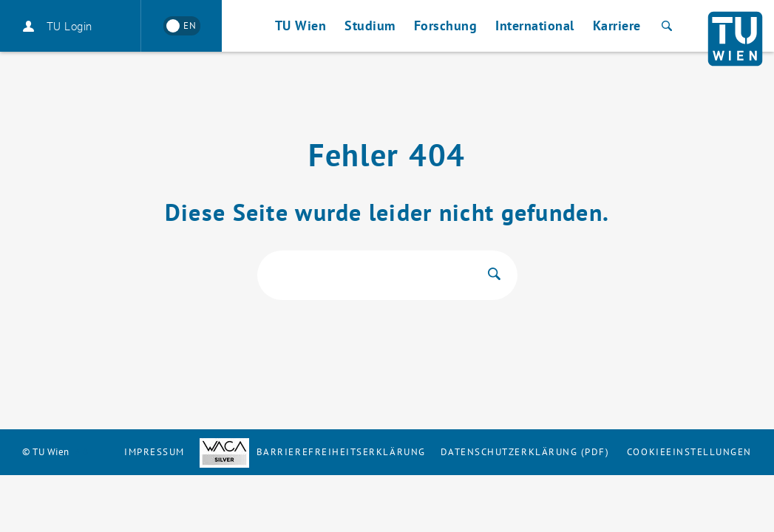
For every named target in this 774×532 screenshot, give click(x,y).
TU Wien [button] (301, 25)
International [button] (535, 25)
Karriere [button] (617, 25)
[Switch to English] (181, 26)
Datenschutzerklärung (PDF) (525, 452)
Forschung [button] (446, 25)
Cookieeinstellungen (689, 452)
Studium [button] (370, 25)
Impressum (155, 452)
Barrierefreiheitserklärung (313, 452)
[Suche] (665, 26)
